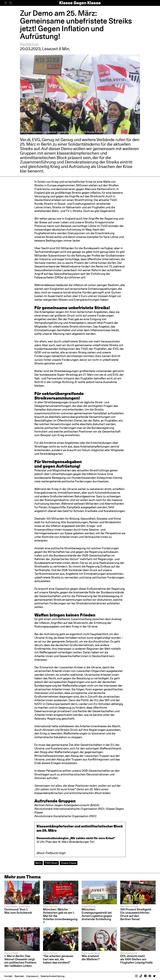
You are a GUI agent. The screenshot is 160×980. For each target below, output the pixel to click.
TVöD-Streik (51, 863)
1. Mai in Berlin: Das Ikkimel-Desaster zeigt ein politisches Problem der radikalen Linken (20, 961)
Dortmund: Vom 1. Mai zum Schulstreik (18, 911)
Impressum (32, 976)
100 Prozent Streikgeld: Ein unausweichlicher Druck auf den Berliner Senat (136, 914)
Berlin (39, 863)
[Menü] (6, 3)
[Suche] (11, 3)
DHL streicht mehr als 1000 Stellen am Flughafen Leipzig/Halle (136, 959)
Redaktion (29, 44)
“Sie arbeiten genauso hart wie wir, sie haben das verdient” (58, 959)
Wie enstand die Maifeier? (91, 958)
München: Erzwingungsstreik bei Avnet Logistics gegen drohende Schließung (97, 914)
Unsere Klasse (69, 863)
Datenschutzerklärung (53, 976)
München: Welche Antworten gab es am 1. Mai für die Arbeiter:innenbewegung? (60, 916)
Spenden (19, 976)
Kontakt (8, 976)
